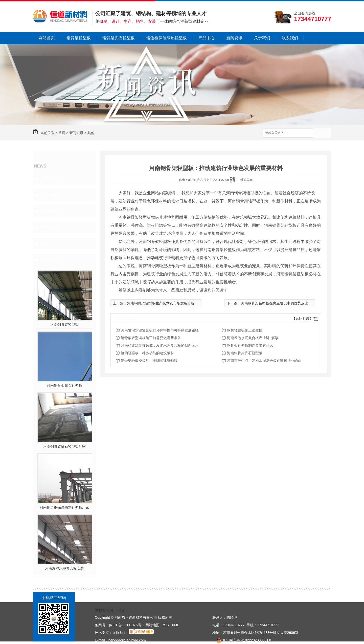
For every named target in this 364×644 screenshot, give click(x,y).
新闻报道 (50, 227)
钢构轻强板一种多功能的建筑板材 (147, 353)
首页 (62, 133)
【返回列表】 (303, 319)
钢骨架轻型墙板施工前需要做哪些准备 (151, 338)
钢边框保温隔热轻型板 (167, 38)
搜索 (322, 133)
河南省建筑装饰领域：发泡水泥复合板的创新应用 (160, 345)
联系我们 (290, 38)
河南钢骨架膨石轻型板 (64, 385)
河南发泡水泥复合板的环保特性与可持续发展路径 (160, 330)
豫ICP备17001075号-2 (127, 625)
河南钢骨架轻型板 (64, 324)
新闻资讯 (234, 38)
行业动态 (50, 195)
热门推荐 (50, 260)
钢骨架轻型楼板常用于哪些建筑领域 (149, 361)
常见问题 (50, 211)
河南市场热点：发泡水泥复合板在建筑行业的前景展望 (267, 361)
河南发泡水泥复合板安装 (64, 568)
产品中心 (207, 38)
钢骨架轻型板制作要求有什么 (250, 345)
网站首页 (47, 38)
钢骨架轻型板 (79, 38)
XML (175, 625)
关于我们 (262, 38)
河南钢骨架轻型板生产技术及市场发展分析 (161, 303)
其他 (91, 133)
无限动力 (120, 633)
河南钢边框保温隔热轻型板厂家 (64, 507)
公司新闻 (50, 179)
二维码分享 (245, 180)
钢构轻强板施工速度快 (245, 330)
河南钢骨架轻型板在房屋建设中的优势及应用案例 (280, 303)
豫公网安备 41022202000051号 (242, 640)
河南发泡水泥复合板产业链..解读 (253, 338)
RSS (166, 625)
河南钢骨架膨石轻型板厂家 (64, 446)
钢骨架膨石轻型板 (119, 38)
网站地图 (152, 625)
